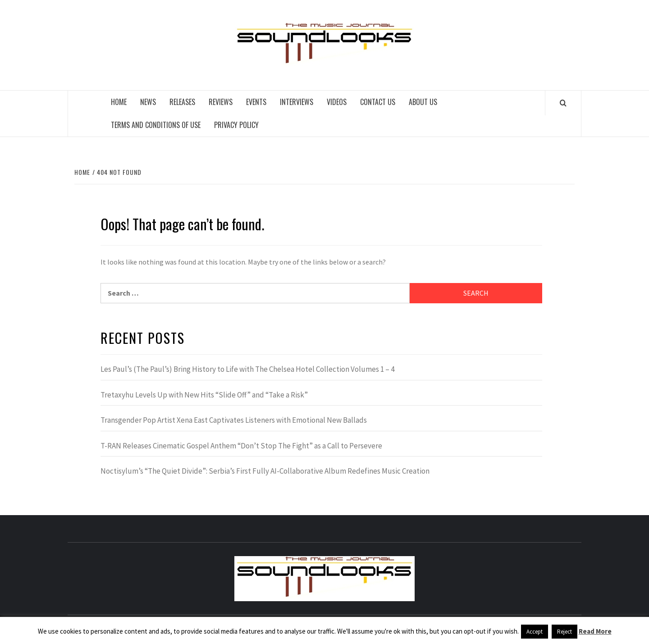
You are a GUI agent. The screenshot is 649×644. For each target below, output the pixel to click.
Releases (182, 102)
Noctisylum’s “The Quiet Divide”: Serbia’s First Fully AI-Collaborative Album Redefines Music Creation (265, 471)
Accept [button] (535, 632)
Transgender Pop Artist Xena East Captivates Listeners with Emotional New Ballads (234, 420)
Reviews (221, 102)
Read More (595, 631)
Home (119, 102)
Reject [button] (564, 632)
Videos (337, 102)
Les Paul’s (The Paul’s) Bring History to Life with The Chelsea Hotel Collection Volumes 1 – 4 (247, 369)
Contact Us (378, 102)
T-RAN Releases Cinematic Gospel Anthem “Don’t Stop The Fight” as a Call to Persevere (241, 446)
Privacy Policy (236, 125)
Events (256, 102)
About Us (423, 102)
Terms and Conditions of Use (156, 125)
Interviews (297, 102)
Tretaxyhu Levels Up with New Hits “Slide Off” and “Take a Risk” (204, 395)
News (148, 102)
